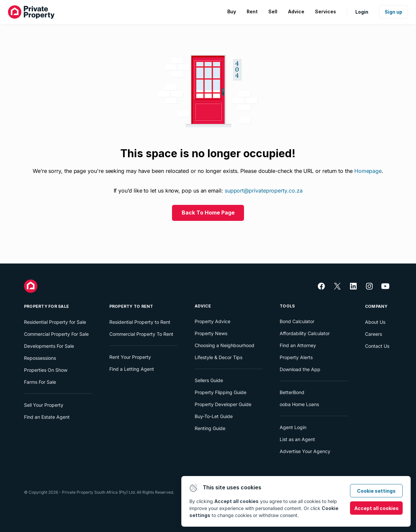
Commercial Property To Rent (141, 334)
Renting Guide (210, 428)
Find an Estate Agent (47, 417)
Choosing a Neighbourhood (224, 345)
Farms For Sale (40, 382)
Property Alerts (296, 357)
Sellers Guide (209, 380)
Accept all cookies (376, 508)
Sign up (393, 12)
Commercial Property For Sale (56, 334)
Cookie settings (376, 491)
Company (376, 306)
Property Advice (212, 321)
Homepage (368, 171)
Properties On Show (46, 370)
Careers (373, 334)
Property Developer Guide (223, 404)
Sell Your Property (44, 405)
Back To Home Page (208, 213)
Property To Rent (131, 306)
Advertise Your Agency (305, 451)
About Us (375, 322)
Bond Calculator (297, 321)
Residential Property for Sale (55, 322)
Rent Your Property (130, 357)
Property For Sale (46, 306)
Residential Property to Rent (140, 322)
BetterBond (292, 392)
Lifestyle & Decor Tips (218, 357)
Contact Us (377, 346)
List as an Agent (297, 439)
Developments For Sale (49, 346)
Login (362, 12)
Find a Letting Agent (132, 369)
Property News (211, 333)
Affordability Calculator (305, 333)
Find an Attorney (298, 345)
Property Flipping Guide (220, 392)
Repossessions (40, 358)
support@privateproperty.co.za (264, 191)
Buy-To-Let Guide (214, 416)
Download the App (300, 369)
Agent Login (293, 427)
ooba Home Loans (299, 404)
